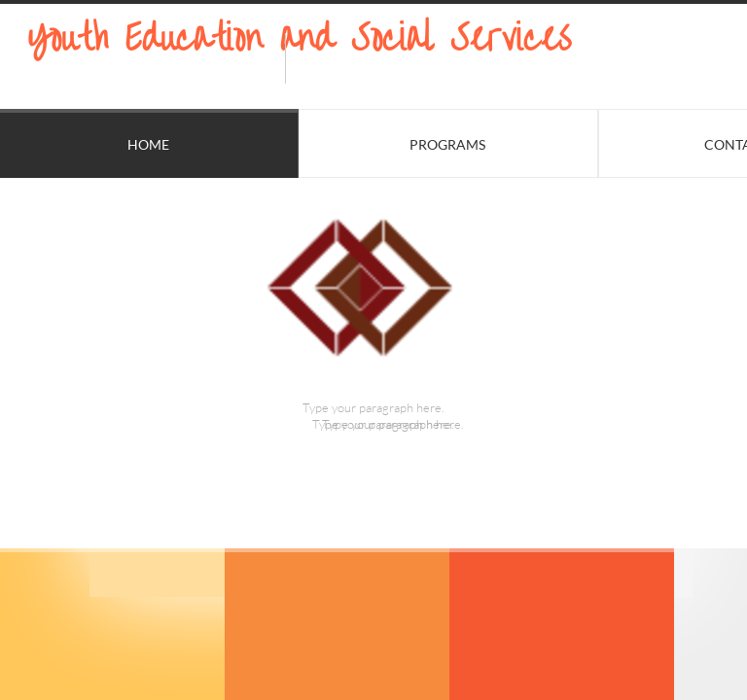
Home (148, 144)
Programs (447, 144)
